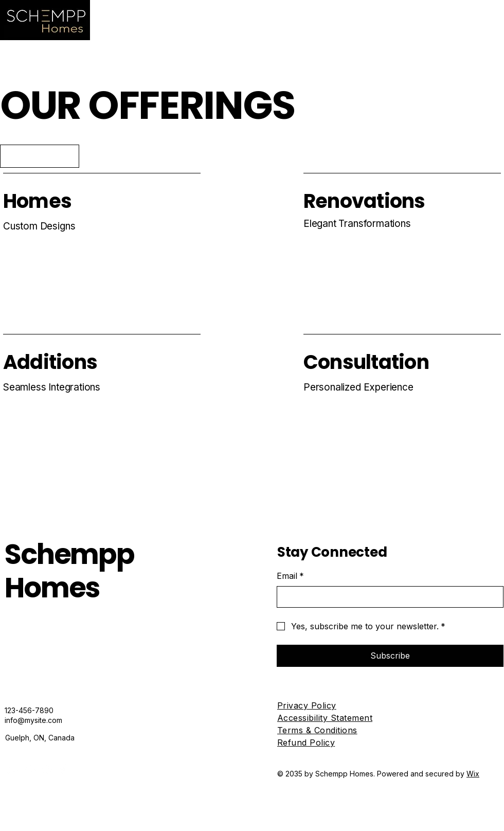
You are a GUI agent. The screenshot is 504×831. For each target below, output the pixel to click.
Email (290, 576)
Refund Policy (306, 742)
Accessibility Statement (325, 718)
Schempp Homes (69, 571)
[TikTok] (66, 769)
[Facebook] (12, 769)
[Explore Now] (40, 156)
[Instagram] (30, 769)
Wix (473, 774)
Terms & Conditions (317, 730)
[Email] (387, 597)
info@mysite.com (33, 720)
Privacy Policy (307, 705)
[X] (48, 769)
